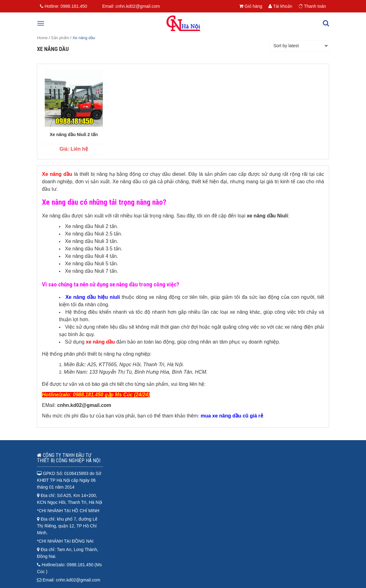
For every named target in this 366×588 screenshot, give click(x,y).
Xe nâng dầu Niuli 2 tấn (74, 134)
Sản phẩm (60, 38)
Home (42, 38)
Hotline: (62, 6)
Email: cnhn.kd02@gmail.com (131, 6)
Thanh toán (312, 6)
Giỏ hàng (251, 6)
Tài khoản (280, 6)
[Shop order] (299, 46)
